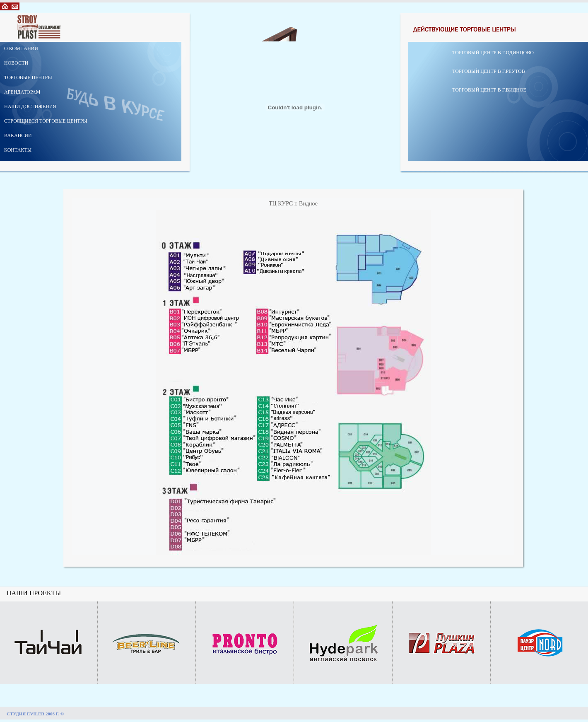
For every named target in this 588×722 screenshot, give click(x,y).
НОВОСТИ (16, 63)
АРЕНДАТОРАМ (22, 92)
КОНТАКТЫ (18, 150)
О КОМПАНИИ (21, 48)
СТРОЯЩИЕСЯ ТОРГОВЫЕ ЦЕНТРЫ (46, 121)
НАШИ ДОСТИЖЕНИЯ (30, 106)
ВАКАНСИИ (18, 135)
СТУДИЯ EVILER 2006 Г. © (35, 714)
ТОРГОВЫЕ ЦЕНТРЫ (28, 77)
